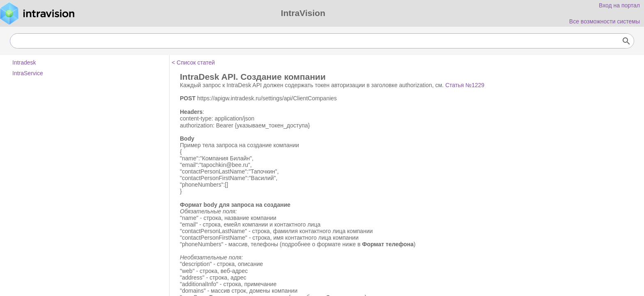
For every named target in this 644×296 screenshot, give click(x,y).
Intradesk (24, 62)
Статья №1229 (465, 85)
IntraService (28, 73)
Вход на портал (619, 5)
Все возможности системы (605, 21)
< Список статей (193, 62)
